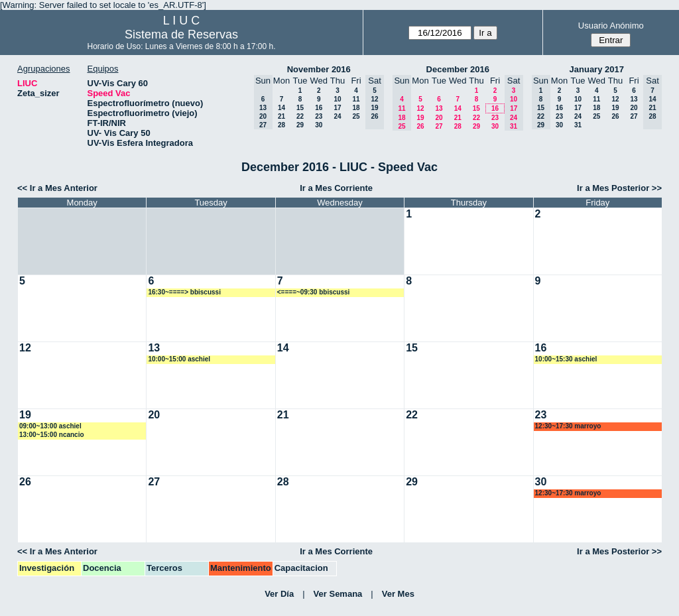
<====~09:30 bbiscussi (314, 292)
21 (281, 116)
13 (439, 108)
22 (300, 116)
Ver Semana (338, 594)
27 (439, 126)
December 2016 (458, 69)
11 (356, 99)
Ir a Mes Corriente (336, 188)
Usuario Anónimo (611, 26)
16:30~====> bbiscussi (184, 292)
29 (300, 125)
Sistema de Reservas (181, 34)
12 (420, 108)
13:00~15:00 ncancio (52, 435)
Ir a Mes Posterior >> (619, 188)
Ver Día (279, 594)
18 (356, 108)
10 (337, 99)
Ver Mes (398, 594)
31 (578, 125)
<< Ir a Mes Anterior (57, 188)
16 (319, 108)
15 (300, 108)
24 (337, 116)
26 (420, 126)
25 (356, 116)
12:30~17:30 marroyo (568, 426)
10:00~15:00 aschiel (179, 359)
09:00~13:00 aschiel (50, 426)
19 (420, 118)
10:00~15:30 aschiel (566, 359)
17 (337, 108)
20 (439, 118)
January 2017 (597, 69)
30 (319, 125)
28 (281, 125)
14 (281, 108)
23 (319, 116)
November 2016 (319, 69)
